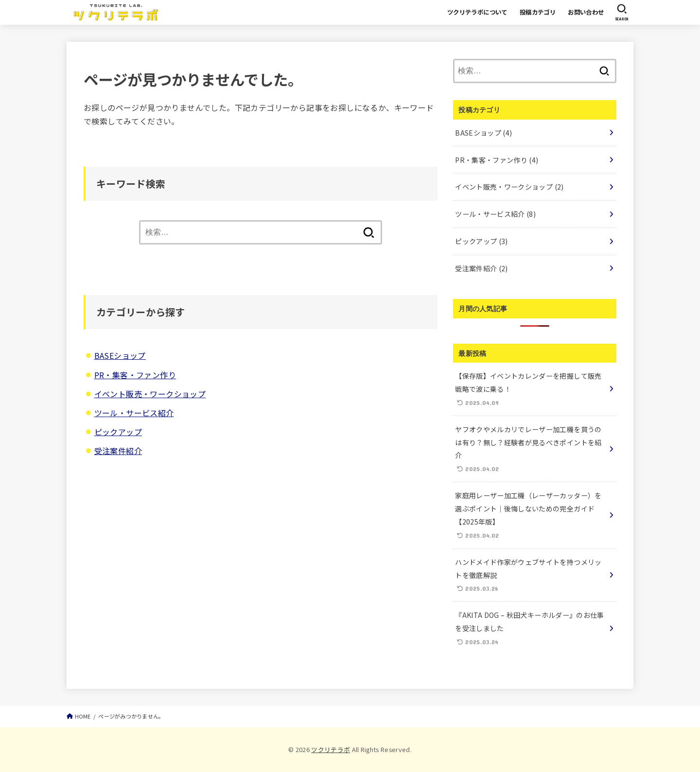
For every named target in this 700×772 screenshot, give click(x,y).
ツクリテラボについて (477, 12)
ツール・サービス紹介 (134, 413)
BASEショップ (120, 355)
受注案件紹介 (118, 451)
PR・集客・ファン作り (135, 375)
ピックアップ (118, 432)
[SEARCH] (622, 12)
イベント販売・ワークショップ (150, 394)
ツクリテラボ (331, 749)
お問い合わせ (586, 12)
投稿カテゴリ (538, 12)
